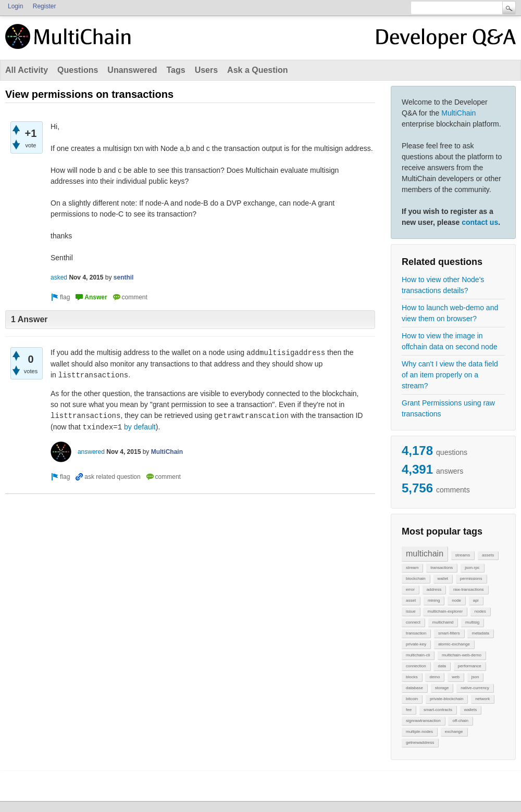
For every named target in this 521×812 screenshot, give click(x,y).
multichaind (443, 622)
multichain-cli (418, 655)
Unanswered (132, 70)
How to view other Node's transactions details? (443, 285)
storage (442, 688)
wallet (443, 579)
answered (91, 452)
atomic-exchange (454, 644)
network (482, 699)
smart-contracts (438, 710)
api (476, 600)
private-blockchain (446, 699)
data (442, 666)
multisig (472, 622)
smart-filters (449, 633)
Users (206, 70)
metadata (480, 633)
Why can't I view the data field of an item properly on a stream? (450, 375)
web (456, 677)
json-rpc (472, 568)
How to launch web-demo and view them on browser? (450, 313)
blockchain (416, 579)
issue (411, 611)
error (410, 589)
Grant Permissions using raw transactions (448, 408)
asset (411, 600)
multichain (425, 554)
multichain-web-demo (462, 655)
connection (416, 666)
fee (409, 710)
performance (470, 666)
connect (413, 622)
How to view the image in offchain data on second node (449, 341)
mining (434, 600)
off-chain (460, 721)
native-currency (475, 688)
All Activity (27, 70)
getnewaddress (420, 743)
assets (488, 555)
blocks (412, 677)
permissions (471, 579)
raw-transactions (469, 589)
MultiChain (458, 113)
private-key (416, 644)
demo (435, 677)
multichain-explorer (445, 611)
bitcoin (412, 699)
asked (59, 277)
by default (140, 427)
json (475, 677)
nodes (480, 611)
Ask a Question (257, 70)
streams (463, 555)
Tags (176, 70)
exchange (454, 732)
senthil (124, 277)
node (456, 600)
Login (15, 6)
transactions (442, 568)
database (414, 688)
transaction (416, 633)
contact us (480, 222)
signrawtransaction (423, 721)
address (434, 589)
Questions (78, 70)
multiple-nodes (419, 732)
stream (412, 568)
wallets (470, 710)
